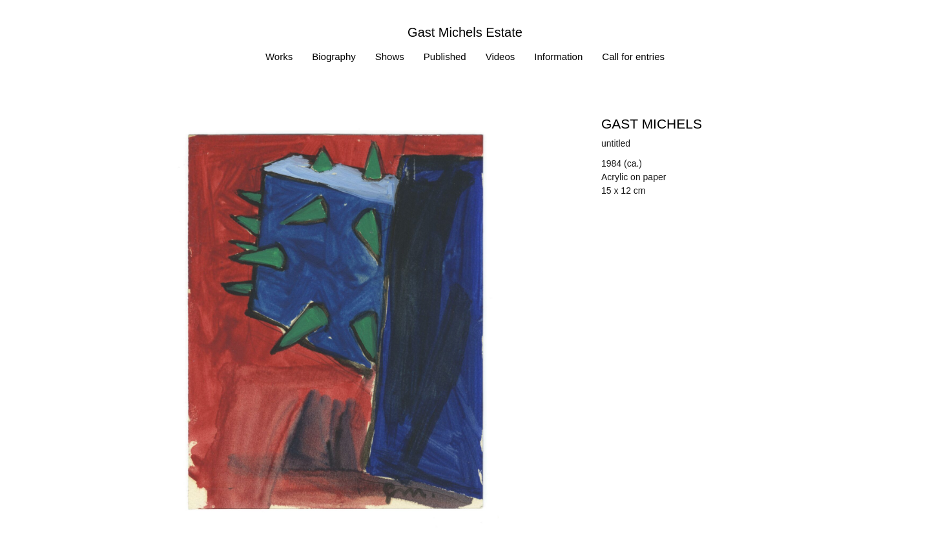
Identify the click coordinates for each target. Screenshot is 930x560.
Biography (334, 57)
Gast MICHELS (652, 124)
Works (279, 57)
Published (445, 57)
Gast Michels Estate (465, 32)
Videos (501, 57)
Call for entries (633, 57)
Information (558, 57)
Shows (390, 57)
